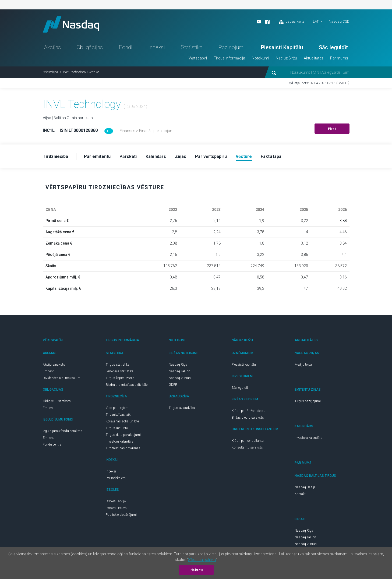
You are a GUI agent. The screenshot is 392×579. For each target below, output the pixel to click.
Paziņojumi (232, 47)
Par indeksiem (116, 478)
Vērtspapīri (198, 58)
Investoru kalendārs (120, 442)
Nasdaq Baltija (305, 487)
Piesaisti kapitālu (244, 365)
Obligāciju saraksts (57, 401)
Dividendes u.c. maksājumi (62, 378)
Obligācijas (90, 47)
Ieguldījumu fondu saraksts (63, 431)
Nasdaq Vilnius (180, 378)
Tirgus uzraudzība (182, 408)
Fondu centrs (52, 444)
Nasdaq (71, 24)
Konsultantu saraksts (247, 447)
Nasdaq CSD (339, 21)
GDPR (173, 385)
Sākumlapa (50, 72)
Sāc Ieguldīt (333, 47)
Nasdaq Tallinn (179, 371)
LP (109, 131)
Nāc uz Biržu (286, 58)
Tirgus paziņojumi (308, 401)
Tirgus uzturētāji (118, 428)
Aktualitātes (314, 58)
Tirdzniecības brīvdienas (123, 448)
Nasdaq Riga (178, 365)
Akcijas (52, 47)
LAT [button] (316, 21)
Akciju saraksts (54, 365)
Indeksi (157, 47)
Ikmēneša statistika (120, 371)
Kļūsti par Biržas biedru (248, 411)
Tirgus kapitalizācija (120, 378)
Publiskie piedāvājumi (121, 515)
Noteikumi (260, 58)
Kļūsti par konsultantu (248, 441)
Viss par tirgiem (117, 408)
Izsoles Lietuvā (116, 508)
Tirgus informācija (229, 58)
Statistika (192, 47)
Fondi (126, 47)
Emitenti (49, 371)
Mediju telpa (303, 365)
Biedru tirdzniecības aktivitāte (127, 385)
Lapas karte (292, 22)
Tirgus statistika (118, 365)
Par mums (339, 58)
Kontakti (301, 494)
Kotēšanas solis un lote (122, 421)
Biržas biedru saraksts (248, 418)
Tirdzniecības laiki (119, 415)
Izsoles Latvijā (116, 501)
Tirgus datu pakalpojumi (123, 435)
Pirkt (332, 129)
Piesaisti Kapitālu (282, 47)
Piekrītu (196, 570)
